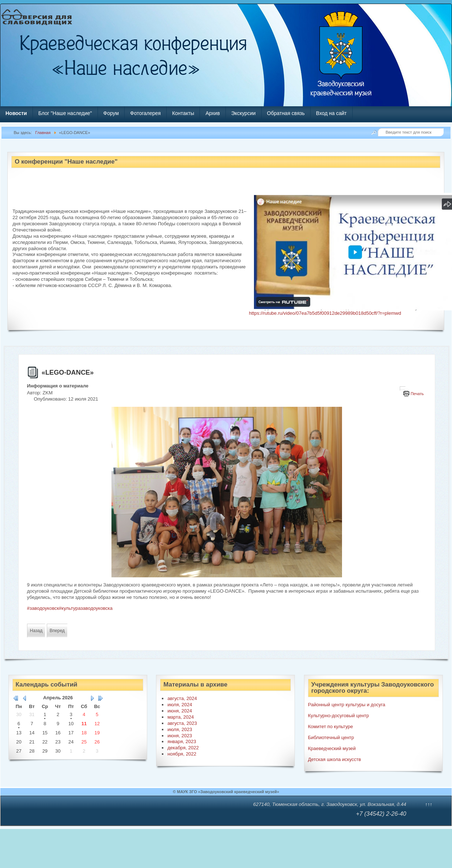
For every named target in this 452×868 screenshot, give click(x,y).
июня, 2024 (180, 711)
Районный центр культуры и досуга (347, 705)
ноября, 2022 (182, 754)
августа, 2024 (182, 698)
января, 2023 (182, 741)
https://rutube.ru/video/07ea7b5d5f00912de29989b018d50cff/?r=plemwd (325, 313)
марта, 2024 (181, 717)
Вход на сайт (331, 113)
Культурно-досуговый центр (339, 716)
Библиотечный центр (331, 737)
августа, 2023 (182, 723)
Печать (417, 394)
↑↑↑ (429, 804)
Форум (111, 113)
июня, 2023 (180, 736)
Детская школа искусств (335, 759)
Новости (16, 113)
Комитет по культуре (331, 726)
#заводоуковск (43, 608)
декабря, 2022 (183, 748)
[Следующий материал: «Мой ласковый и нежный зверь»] (57, 631)
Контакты (183, 113)
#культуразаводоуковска (86, 608)
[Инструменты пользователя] (403, 389)
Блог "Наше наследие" (65, 113)
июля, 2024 (180, 705)
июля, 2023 (180, 729)
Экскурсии (244, 113)
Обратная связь (286, 113)
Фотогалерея (145, 113)
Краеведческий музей (332, 748)
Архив (212, 113)
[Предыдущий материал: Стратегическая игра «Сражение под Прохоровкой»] (36, 631)
